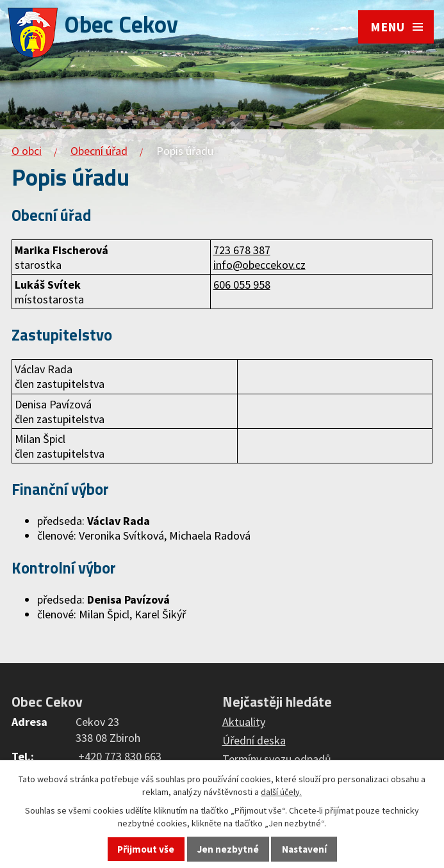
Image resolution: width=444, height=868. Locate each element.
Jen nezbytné (228, 849)
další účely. (281, 792)
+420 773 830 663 (120, 756)
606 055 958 (242, 285)
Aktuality (244, 722)
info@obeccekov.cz (259, 265)
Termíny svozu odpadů (277, 759)
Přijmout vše (146, 849)
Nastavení (304, 849)
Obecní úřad (99, 151)
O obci (27, 151)
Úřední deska (254, 740)
